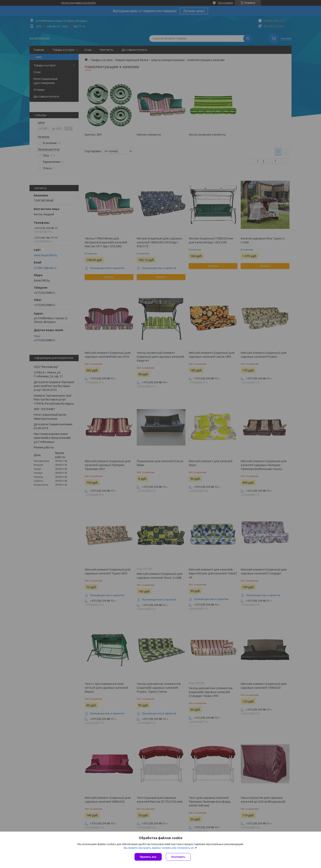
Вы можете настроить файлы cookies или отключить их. (159, 848)
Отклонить (178, 857)
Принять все (148, 857)
